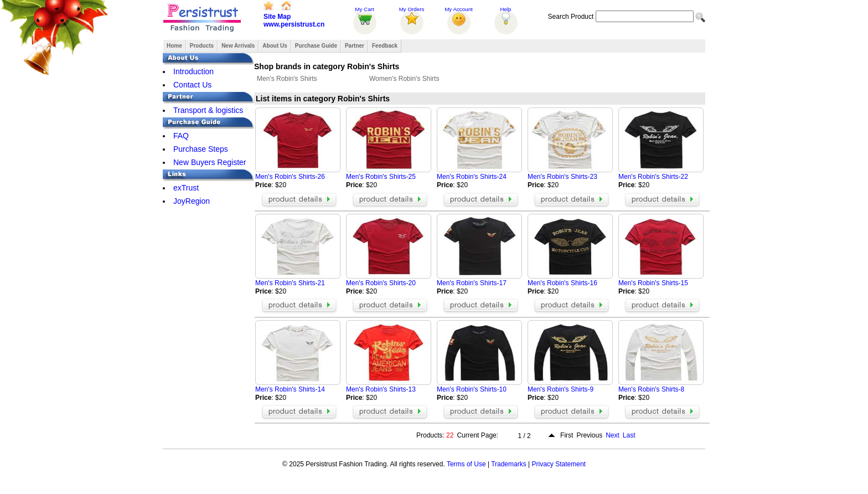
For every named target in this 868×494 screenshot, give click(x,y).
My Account (459, 9)
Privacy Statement (559, 464)
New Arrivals (238, 46)
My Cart (364, 9)
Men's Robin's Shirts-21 (290, 283)
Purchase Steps (201, 149)
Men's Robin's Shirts (287, 79)
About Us (275, 46)
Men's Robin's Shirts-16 (562, 283)
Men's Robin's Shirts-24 (472, 177)
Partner (355, 46)
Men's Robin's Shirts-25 (381, 177)
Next (613, 435)
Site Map (277, 17)
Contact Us (192, 85)
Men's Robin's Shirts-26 (290, 177)
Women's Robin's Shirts (404, 79)
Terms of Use (466, 464)
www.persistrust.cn (294, 24)
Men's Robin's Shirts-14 (290, 389)
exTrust (186, 188)
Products (202, 46)
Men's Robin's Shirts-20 (381, 283)
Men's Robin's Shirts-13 (381, 389)
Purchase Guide (316, 46)
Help (505, 9)
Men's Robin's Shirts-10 (472, 389)
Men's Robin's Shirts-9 (560, 389)
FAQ (181, 136)
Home (174, 46)
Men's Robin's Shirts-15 (653, 283)
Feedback (385, 46)
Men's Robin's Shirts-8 (651, 389)
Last (629, 435)
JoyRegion (192, 201)
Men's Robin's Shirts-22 (653, 177)
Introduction (193, 71)
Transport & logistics (208, 110)
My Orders (412, 9)
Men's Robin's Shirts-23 (562, 177)
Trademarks (509, 464)
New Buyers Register (210, 162)
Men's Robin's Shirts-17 (472, 283)
